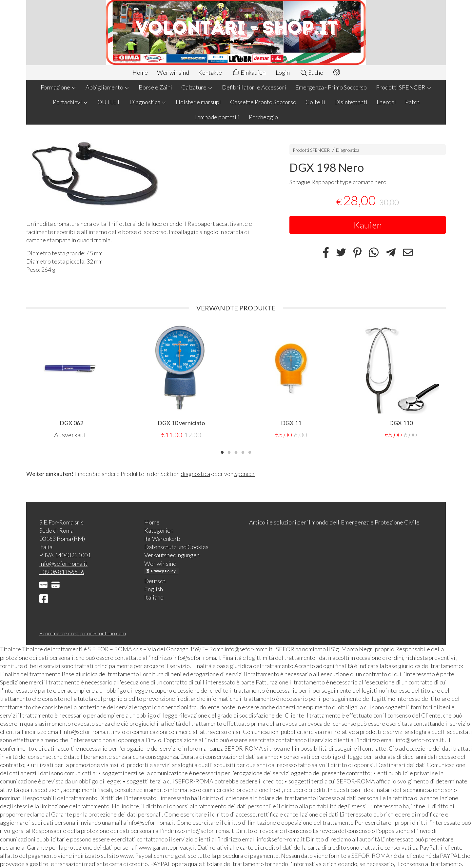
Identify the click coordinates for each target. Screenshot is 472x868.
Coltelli (315, 102)
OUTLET (109, 102)
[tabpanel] (71, 381)
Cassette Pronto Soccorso (263, 102)
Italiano (154, 597)
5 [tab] (250, 452)
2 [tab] (229, 452)
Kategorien (159, 530)
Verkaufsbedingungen (172, 555)
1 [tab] (222, 452)
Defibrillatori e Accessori (254, 87)
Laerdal (386, 102)
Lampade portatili (217, 117)
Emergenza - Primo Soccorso (331, 87)
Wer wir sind (173, 72)
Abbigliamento (108, 87)
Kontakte (210, 72)
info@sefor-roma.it (63, 563)
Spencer (245, 474)
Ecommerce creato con (83, 633)
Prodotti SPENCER (404, 87)
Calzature (197, 87)
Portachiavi (70, 102)
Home (140, 72)
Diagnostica (148, 102)
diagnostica (195, 474)
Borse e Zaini (155, 87)
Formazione (59, 87)
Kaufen (368, 225)
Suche (312, 72)
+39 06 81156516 (62, 572)
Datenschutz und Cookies (176, 547)
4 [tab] (243, 452)
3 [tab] (236, 452)
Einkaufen (249, 73)
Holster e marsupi (198, 102)
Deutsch (155, 581)
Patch (412, 102)
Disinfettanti (351, 102)
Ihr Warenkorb (162, 539)
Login (283, 72)
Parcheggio (263, 117)
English (154, 589)
